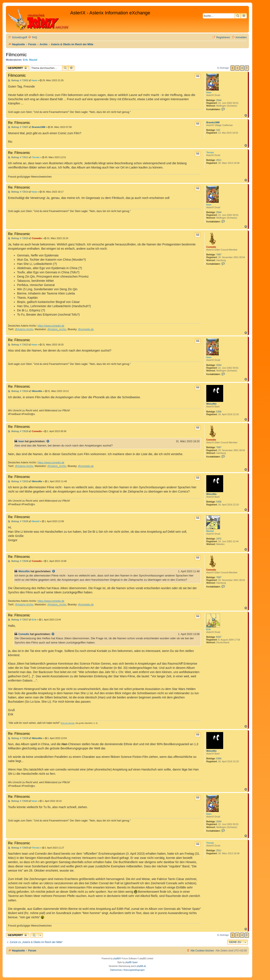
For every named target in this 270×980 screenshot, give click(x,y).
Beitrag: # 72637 (18, 620)
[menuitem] (32, 38)
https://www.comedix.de (51, 326)
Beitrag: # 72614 (18, 192)
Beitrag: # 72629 (18, 431)
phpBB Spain (131, 962)
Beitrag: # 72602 (18, 80)
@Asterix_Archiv (57, 329)
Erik (25, 60)
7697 (219, 255)
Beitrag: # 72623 (18, 345)
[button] (247, 68)
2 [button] (237, 68)
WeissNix (211, 404)
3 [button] (242, 68)
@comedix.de (86, 329)
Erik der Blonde (68, 723)
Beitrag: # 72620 (18, 238)
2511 (219, 160)
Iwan (209, 92)
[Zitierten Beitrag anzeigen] (48, 441)
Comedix (211, 247)
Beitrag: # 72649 (18, 801)
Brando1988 (213, 122)
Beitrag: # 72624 (18, 391)
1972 (219, 539)
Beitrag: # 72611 (18, 157)
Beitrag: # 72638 (18, 738)
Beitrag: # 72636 (18, 561)
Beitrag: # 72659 (18, 848)
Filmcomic (16, 55)
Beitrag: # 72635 (18, 521)
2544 (219, 100)
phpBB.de (141, 966)
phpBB (116, 959)
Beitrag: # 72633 (18, 481)
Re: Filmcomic (19, 123)
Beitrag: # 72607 (18, 127)
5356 (219, 412)
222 (218, 130)
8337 (219, 637)
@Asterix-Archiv (24, 329)
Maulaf (33, 60)
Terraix (210, 152)
